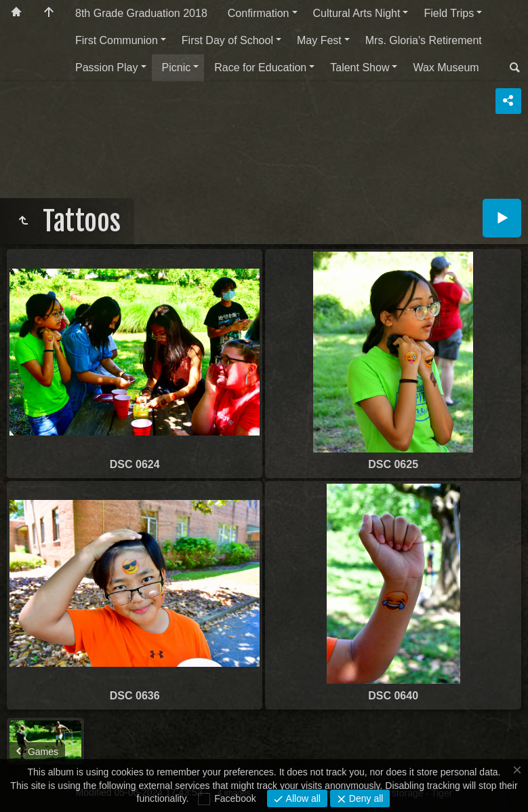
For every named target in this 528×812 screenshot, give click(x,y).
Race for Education (260, 67)
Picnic (177, 67)
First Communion (117, 40)
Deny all (365, 798)
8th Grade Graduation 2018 (141, 13)
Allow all (302, 798)
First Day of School (227, 40)
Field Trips (449, 13)
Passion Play (107, 67)
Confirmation (259, 13)
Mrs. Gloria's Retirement (424, 40)
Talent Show (360, 67)
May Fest (319, 40)
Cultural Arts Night (357, 13)
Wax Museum (446, 67)
